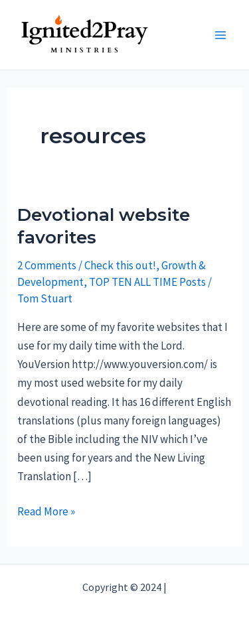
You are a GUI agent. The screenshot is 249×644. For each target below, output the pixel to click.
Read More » (46, 511)
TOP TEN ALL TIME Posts (147, 282)
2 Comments (47, 265)
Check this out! (120, 265)
